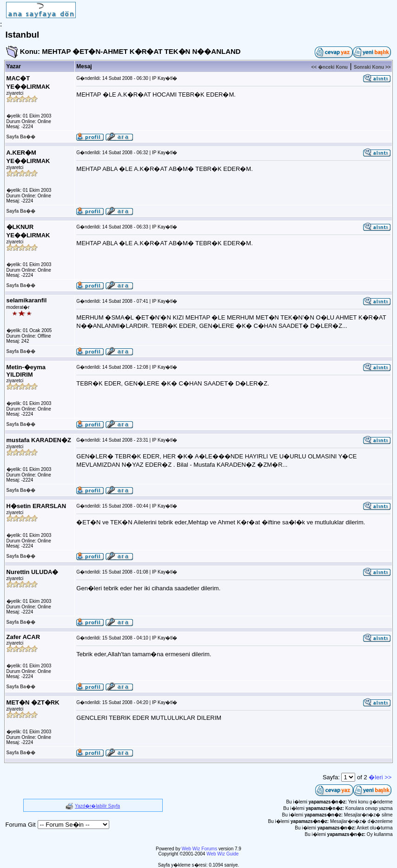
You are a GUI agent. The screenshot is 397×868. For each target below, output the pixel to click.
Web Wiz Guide (222, 854)
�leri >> (380, 777)
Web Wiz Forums (200, 849)
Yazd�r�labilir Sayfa (97, 806)
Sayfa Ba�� (21, 137)
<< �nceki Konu (330, 67)
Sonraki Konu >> (372, 67)
